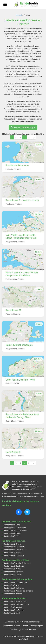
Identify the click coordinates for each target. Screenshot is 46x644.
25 (29, 137)
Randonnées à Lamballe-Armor (16, 530)
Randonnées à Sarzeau (13, 607)
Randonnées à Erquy (12, 525)
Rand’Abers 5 (13, 452)
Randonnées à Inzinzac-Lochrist (17, 604)
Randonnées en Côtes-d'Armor (17, 522)
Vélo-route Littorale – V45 (20, 380)
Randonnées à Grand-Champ (15, 601)
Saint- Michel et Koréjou (19, 345)
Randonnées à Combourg (14, 566)
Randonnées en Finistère (13, 541)
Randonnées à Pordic (12, 533)
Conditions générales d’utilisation (23, 629)
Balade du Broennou (17, 165)
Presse (17, 626)
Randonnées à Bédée (12, 569)
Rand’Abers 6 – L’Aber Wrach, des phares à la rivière (22, 274)
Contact (25, 626)
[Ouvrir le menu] (5, 4)
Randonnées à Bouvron (13, 594)
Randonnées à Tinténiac (13, 572)
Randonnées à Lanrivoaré (14, 555)
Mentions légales (36, 626)
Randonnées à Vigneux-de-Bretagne (18, 591)
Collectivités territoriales (32, 622)
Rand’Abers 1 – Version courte (22, 200)
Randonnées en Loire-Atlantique (17, 579)
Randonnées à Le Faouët (14, 610)
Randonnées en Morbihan (14, 598)
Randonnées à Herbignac (14, 588)
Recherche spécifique (23, 127)
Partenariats (8, 626)
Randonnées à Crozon (13, 544)
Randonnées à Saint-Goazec (15, 550)
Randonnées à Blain (12, 585)
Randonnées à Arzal (12, 613)
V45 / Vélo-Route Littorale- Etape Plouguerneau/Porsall (21, 236)
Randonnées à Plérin (12, 536)
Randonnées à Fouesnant (14, 547)
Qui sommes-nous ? (13, 622)
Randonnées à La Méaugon (15, 528)
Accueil (19, 15)
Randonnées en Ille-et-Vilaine (16, 560)
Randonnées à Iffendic (13, 574)
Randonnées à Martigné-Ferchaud (17, 563)
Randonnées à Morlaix (13, 552)
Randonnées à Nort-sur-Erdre (15, 582)
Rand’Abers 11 (13, 310)
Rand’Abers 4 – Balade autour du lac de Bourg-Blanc (22, 416)
